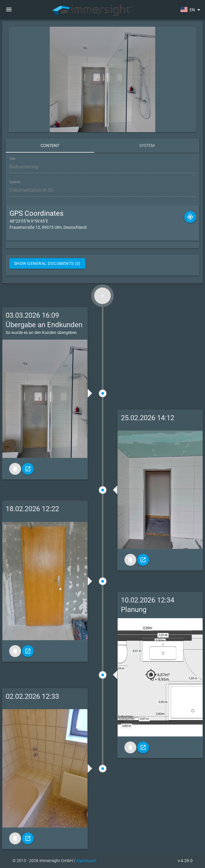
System (147, 146)
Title (12, 159)
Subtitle (15, 182)
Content (50, 146)
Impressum (86, 861)
